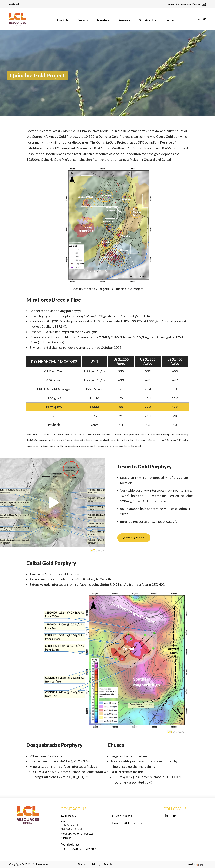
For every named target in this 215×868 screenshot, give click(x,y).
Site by (195, 864)
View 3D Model (134, 538)
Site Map (83, 864)
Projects (83, 20)
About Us (62, 20)
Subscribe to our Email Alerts (187, 4)
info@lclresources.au (132, 823)
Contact (171, 20)
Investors (103, 20)
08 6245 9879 (124, 816)
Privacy (96, 864)
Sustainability (148, 20)
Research (124, 20)
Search (108, 864)
